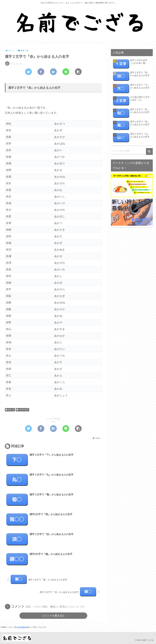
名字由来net (22, 627)
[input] (132, 151)
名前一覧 (10, 410)
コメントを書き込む (53, 616)
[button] (149, 151)
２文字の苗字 (23, 410)
